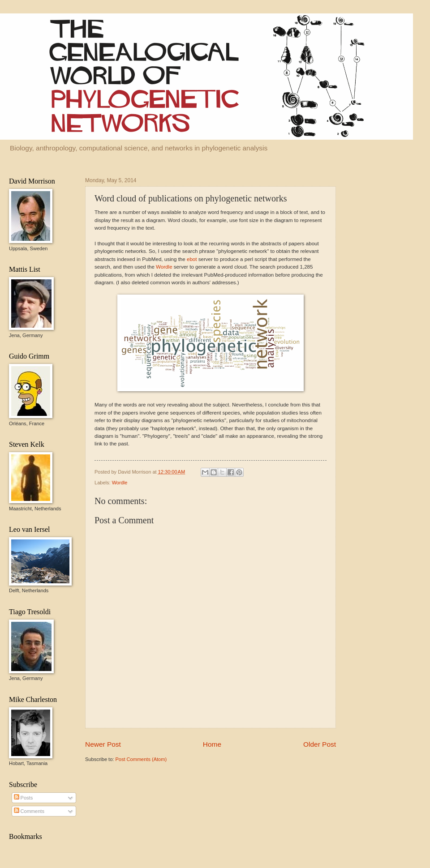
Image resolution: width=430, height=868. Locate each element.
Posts (24, 798)
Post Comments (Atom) (141, 759)
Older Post (320, 744)
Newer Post (103, 744)
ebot (192, 259)
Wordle (164, 267)
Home (212, 744)
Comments (29, 811)
